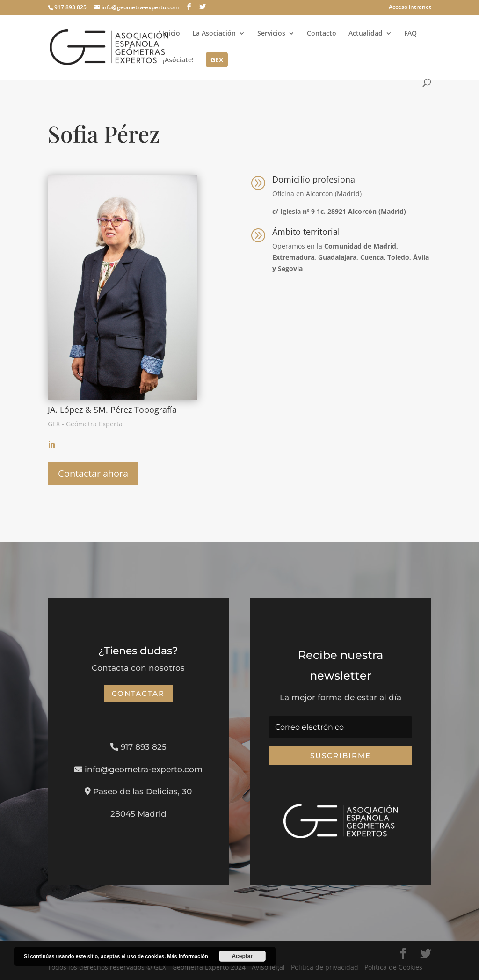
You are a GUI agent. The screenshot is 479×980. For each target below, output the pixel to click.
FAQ (410, 34)
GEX (217, 60)
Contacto (322, 34)
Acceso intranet (410, 7)
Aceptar (242, 956)
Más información (187, 956)
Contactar (138, 693)
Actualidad (366, 34)
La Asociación (214, 34)
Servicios (271, 34)
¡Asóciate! (178, 60)
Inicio (171, 34)
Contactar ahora (93, 473)
